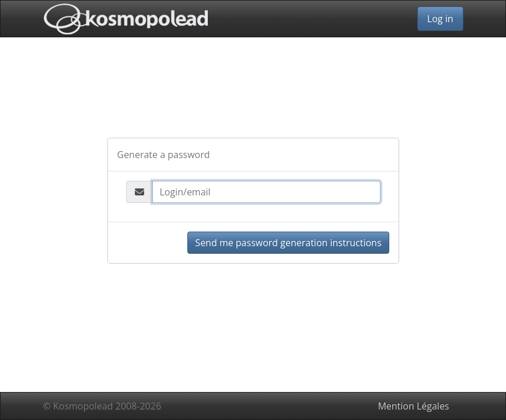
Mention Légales (413, 406)
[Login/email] (266, 192)
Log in (440, 19)
